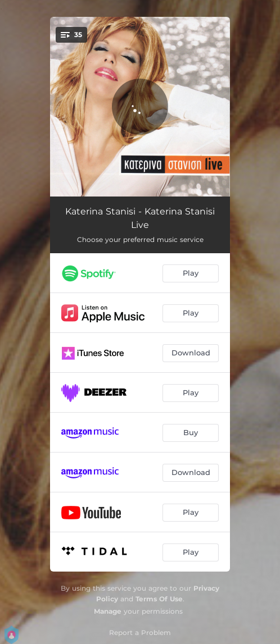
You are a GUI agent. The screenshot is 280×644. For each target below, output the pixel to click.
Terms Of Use (159, 599)
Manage (108, 611)
